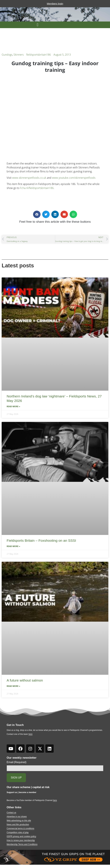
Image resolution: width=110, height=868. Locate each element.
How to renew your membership (21, 840)
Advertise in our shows (17, 817)
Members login (55, 4)
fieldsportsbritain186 (39, 55)
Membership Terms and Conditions (22, 844)
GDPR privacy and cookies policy (21, 836)
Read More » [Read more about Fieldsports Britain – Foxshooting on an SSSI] (13, 546)
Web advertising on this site (19, 821)
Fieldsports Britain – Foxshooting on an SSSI (41, 540)
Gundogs (7, 55)
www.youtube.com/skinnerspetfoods (74, 178)
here (30, 734)
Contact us (11, 813)
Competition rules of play (18, 832)
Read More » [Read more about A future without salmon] (13, 686)
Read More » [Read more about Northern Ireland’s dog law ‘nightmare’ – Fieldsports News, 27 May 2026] (13, 406)
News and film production (18, 824)
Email (17, 762)
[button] (38, 25)
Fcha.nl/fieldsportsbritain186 (37, 188)
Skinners (19, 55)
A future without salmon (25, 680)
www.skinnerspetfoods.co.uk (29, 178)
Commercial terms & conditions (20, 828)
